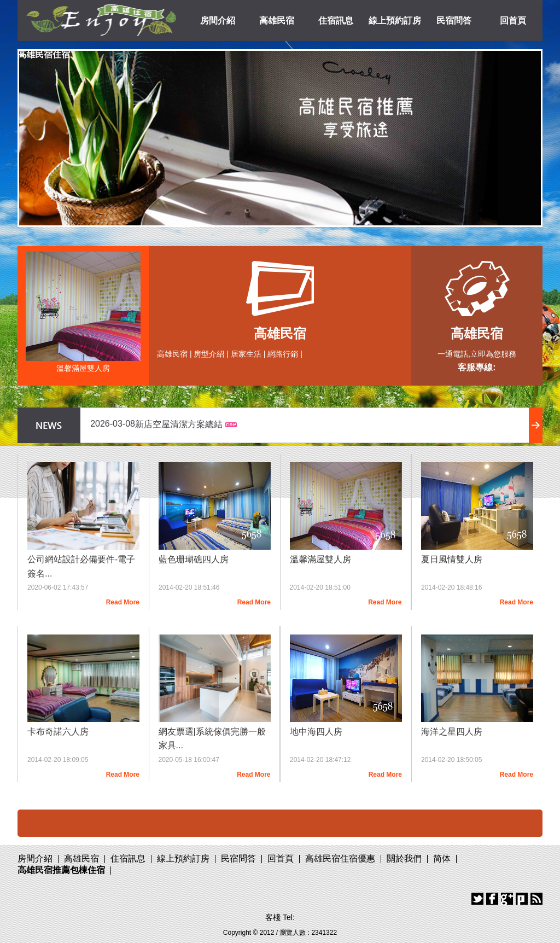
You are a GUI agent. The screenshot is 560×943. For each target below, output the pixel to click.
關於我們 (404, 858)
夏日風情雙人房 (452, 559)
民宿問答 (454, 21)
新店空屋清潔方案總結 (179, 424)
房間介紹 (218, 21)
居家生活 (246, 354)
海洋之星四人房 (452, 732)
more (536, 425)
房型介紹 (209, 354)
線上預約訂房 (395, 21)
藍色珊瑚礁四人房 (194, 559)
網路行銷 (283, 354)
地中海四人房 (316, 732)
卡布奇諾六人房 (58, 732)
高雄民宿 (277, 21)
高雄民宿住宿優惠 (340, 858)
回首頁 (513, 21)
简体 (442, 858)
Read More (123, 602)
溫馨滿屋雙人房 (83, 368)
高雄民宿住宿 (44, 54)
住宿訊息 (336, 21)
